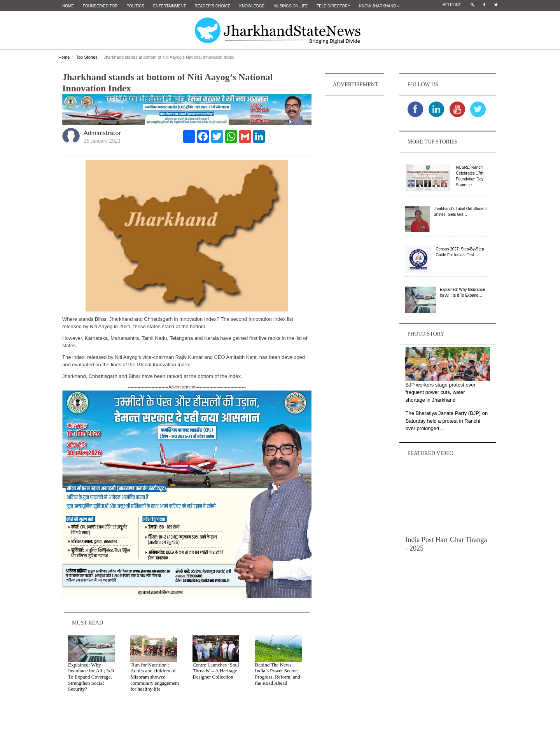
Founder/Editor (100, 6)
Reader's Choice (213, 6)
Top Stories (87, 57)
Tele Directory (333, 6)
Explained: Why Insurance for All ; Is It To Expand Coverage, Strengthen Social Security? (91, 676)
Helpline (452, 5)
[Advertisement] (355, 214)
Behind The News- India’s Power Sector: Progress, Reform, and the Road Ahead (278, 674)
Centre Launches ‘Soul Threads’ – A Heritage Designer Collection (216, 670)
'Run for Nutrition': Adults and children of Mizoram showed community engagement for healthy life (155, 676)
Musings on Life (290, 6)
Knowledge (252, 6)
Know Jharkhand (379, 6)
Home (68, 6)
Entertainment (170, 6)
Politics (135, 6)
